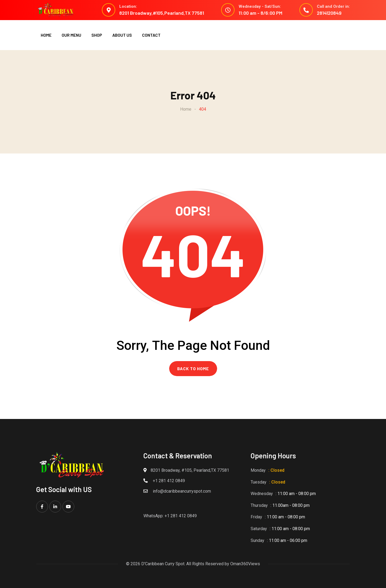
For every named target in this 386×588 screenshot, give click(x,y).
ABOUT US (122, 35)
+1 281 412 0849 (169, 481)
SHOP (97, 35)
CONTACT (151, 35)
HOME (46, 35)
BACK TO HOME (193, 368)
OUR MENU (71, 35)
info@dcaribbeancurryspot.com (182, 491)
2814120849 (329, 13)
